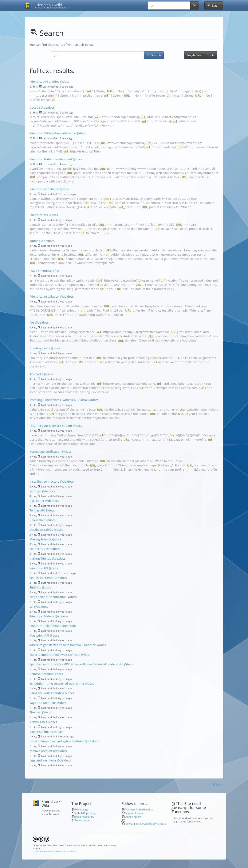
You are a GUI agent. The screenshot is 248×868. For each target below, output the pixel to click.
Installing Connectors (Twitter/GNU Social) (59, 400)
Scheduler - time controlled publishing (57, 684)
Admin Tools (38, 722)
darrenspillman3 (41, 732)
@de (73, 626)
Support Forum (134, 813)
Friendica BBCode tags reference (53, 133)
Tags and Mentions (43, 703)
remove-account (41, 751)
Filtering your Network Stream (51, 426)
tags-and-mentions (43, 760)
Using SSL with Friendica (47, 693)
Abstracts (36, 374)
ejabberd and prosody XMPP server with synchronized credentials (76, 664)
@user (58, 732)
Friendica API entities (44, 82)
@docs (65, 82)
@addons (62, 616)
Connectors (38, 520)
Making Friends (40, 539)
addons (35, 241)
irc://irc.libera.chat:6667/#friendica (146, 824)
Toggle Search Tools (200, 55)
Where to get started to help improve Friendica (63, 645)
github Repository (85, 813)
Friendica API (39, 215)
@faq (56, 271)
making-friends (40, 558)
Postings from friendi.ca (139, 809)
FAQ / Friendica (40, 271)
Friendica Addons (42, 616)
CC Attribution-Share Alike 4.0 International (54, 851)
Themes (35, 712)
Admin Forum (133, 817)
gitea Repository (85, 817)
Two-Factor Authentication (48, 597)
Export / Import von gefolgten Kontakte (57, 741)
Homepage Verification (45, 452)
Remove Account (41, 674)
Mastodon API (39, 635)
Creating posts (40, 348)
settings (35, 491)
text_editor (37, 501)
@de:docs (48, 107)
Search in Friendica (43, 578)
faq (32, 322)
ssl (31, 607)
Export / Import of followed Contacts (55, 655)
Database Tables (41, 530)
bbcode (35, 107)
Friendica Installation (44, 189)
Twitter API (37, 510)
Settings (35, 587)
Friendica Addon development (51, 159)
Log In (218, 784)
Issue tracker (83, 820)
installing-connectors (44, 481)
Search (154, 55)
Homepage (82, 809)
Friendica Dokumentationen (49, 626)
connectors (37, 549)
